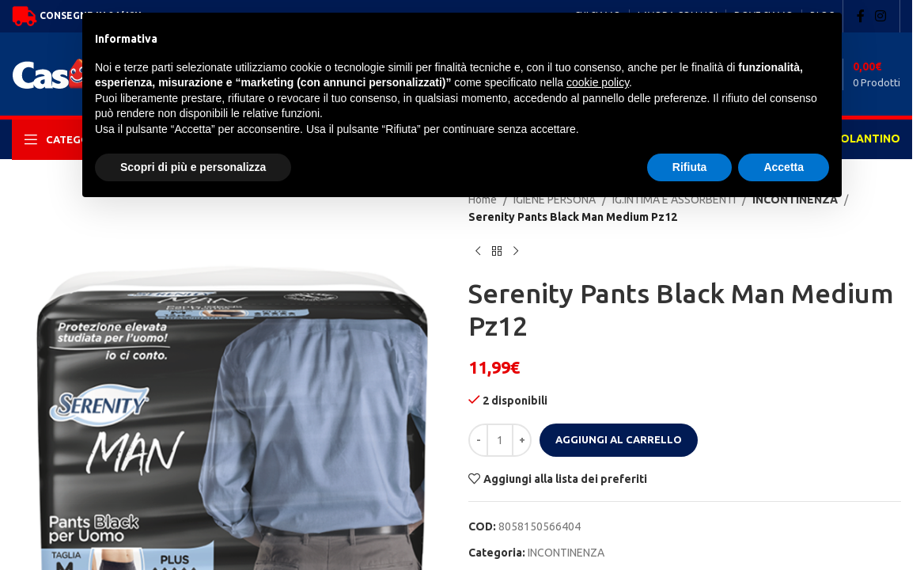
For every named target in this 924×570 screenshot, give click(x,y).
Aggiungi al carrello (619, 439)
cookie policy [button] (598, 82)
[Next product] (516, 252)
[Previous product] (478, 252)
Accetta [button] (784, 167)
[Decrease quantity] (478, 440)
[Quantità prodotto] (500, 440)
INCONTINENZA (566, 553)
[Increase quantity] (522, 440)
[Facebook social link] (861, 16)
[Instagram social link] (881, 16)
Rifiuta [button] (690, 167)
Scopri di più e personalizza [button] (193, 167)
